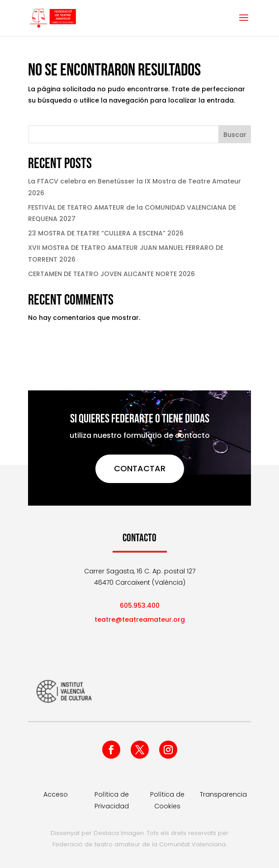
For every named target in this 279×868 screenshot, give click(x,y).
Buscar (235, 135)
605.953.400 (140, 605)
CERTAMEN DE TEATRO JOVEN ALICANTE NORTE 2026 (111, 274)
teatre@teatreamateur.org (140, 619)
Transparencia (223, 794)
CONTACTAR (140, 468)
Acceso (56, 794)
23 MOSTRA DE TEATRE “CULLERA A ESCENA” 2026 (106, 233)
